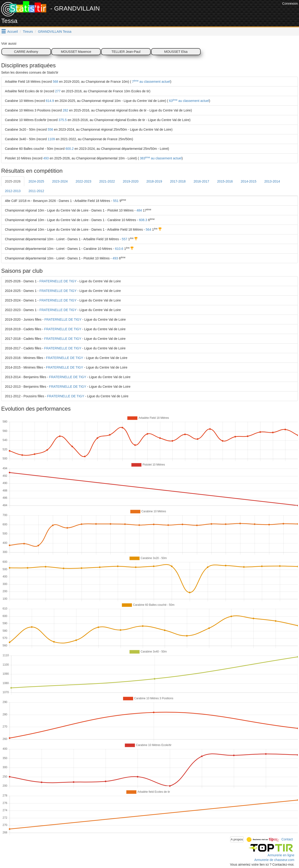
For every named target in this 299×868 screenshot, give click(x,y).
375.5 (63, 120)
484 (139, 210)
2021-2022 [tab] (107, 181)
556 (50, 129)
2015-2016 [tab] (225, 181)
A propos (237, 839)
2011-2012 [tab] (36, 191)
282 (65, 110)
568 (55, 82)
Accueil (12, 32)
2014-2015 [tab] (249, 181)
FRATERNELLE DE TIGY (58, 281)
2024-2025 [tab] (36, 181)
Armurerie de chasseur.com (274, 860)
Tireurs (28, 32)
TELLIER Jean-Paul (126, 52)
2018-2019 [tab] (154, 181)
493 (46, 158)
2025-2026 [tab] (13, 181)
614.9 (50, 101)
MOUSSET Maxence (76, 52)
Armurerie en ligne (281, 855)
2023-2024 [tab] (60, 181)
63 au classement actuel (189, 101)
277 (58, 91)
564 (148, 230)
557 (124, 239)
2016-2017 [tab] (201, 181)
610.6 (119, 249)
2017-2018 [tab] (178, 181)
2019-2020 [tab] (131, 181)
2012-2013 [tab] (13, 191)
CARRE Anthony (26, 52)
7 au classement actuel (151, 82)
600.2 (69, 149)
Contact (287, 839)
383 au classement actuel (160, 158)
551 (116, 201)
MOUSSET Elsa (176, 52)
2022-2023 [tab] (84, 181)
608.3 (143, 220)
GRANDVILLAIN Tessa (55, 32)
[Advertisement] (196, 12)
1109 (51, 139)
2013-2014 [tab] (272, 181)
